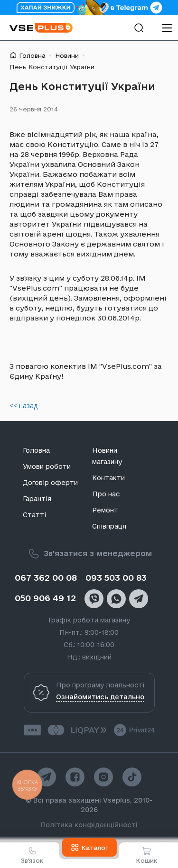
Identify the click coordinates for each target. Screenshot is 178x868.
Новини (67, 55)
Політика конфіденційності (89, 825)
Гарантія (37, 499)
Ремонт (105, 510)
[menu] (167, 28)
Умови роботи (47, 466)
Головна (32, 55)
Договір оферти (50, 483)
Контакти (108, 478)
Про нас (106, 494)
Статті (34, 515)
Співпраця (109, 526)
